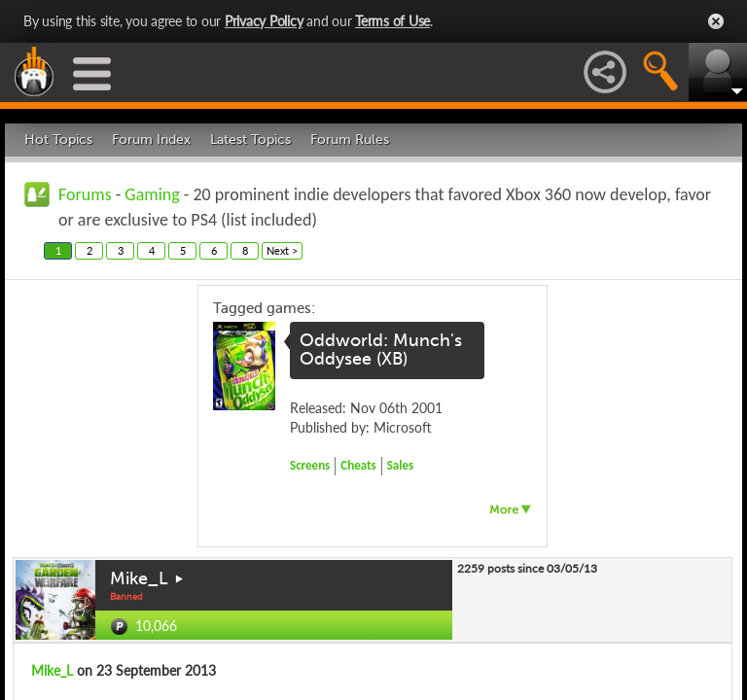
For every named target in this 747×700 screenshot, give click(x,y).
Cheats (358, 465)
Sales (401, 465)
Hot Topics (58, 140)
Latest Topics (250, 140)
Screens (310, 465)
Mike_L (139, 578)
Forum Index (151, 140)
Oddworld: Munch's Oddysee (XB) (381, 350)
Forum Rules (350, 140)
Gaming (152, 194)
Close (716, 21)
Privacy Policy (264, 21)
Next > (282, 250)
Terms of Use (392, 21)
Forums (85, 194)
